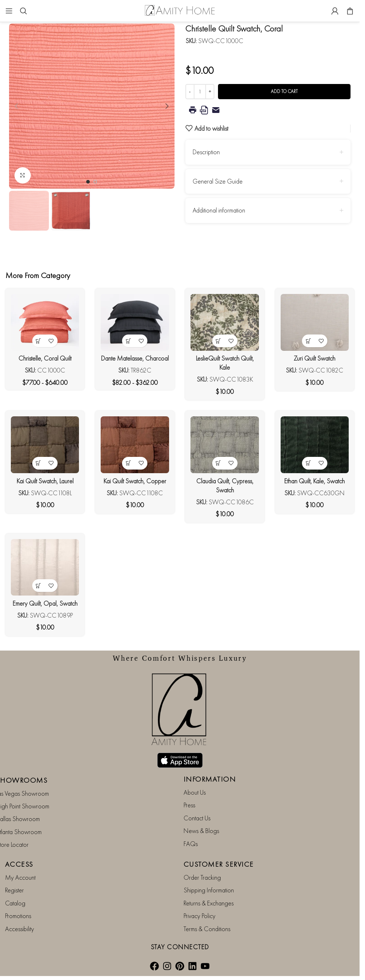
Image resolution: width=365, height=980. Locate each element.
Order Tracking (202, 877)
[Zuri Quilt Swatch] (315, 322)
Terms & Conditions (207, 928)
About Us (195, 792)
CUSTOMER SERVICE (219, 864)
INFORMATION (210, 779)
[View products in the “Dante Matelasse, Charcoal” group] (128, 341)
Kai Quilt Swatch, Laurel (45, 481)
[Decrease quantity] (190, 92)
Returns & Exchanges (209, 903)
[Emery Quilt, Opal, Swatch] (45, 567)
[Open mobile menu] (9, 11)
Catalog (15, 903)
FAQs (191, 843)
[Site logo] (180, 10)
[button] (16, 106)
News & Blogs (201, 830)
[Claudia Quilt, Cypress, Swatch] (225, 445)
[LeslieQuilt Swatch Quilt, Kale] (225, 322)
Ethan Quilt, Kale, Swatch (314, 481)
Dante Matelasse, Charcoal (135, 358)
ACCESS (19, 864)
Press (189, 805)
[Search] (24, 11)
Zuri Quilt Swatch (314, 358)
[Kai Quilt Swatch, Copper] (135, 445)
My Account (20, 877)
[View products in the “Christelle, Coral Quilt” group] (39, 341)
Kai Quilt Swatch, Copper (135, 481)
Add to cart (284, 91)
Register (14, 890)
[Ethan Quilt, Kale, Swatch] (315, 445)
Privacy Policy (200, 915)
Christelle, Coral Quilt (45, 358)
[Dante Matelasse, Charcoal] (135, 322)
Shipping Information (209, 890)
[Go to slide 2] (95, 182)
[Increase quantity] (210, 92)
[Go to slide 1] (88, 182)
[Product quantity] (200, 92)
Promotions (18, 915)
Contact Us (197, 818)
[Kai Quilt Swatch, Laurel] (45, 445)
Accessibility (20, 928)
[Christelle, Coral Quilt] (45, 322)
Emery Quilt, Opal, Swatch (45, 603)
